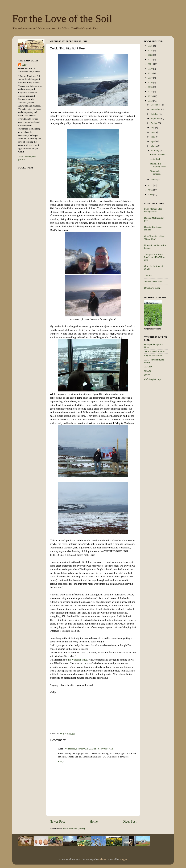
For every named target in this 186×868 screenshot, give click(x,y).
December (156, 105)
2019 (150, 73)
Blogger (123, 859)
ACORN (148, 367)
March (154, 146)
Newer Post (57, 821)
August (154, 123)
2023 (150, 55)
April (154, 141)
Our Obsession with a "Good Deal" (154, 237)
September (156, 118)
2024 (150, 50)
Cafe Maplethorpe (153, 379)
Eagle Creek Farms (153, 356)
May (153, 137)
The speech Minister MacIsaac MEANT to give (154, 257)
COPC (147, 375)
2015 (150, 87)
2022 (150, 59)
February (155, 150)
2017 (150, 78)
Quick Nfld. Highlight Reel (158, 165)
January (155, 180)
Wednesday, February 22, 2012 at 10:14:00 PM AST (89, 749)
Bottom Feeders (158, 154)
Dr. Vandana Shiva (78, 660)
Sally (24, 65)
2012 (150, 101)
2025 (150, 46)
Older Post (129, 821)
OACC (148, 371)
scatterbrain (156, 159)
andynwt (103, 859)
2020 (150, 69)
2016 (150, 82)
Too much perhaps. (155, 172)
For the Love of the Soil (62, 18)
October (155, 114)
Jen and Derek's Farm (154, 351)
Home (94, 821)
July (153, 127)
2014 (150, 91)
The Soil (148, 275)
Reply (61, 761)
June (153, 132)
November (156, 109)
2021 (150, 64)
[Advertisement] (158, 439)
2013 (150, 96)
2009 (150, 195)
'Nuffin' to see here (153, 282)
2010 (150, 190)
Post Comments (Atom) (74, 829)
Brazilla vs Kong (152, 288)
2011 (150, 185)
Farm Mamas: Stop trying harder (153, 210)
